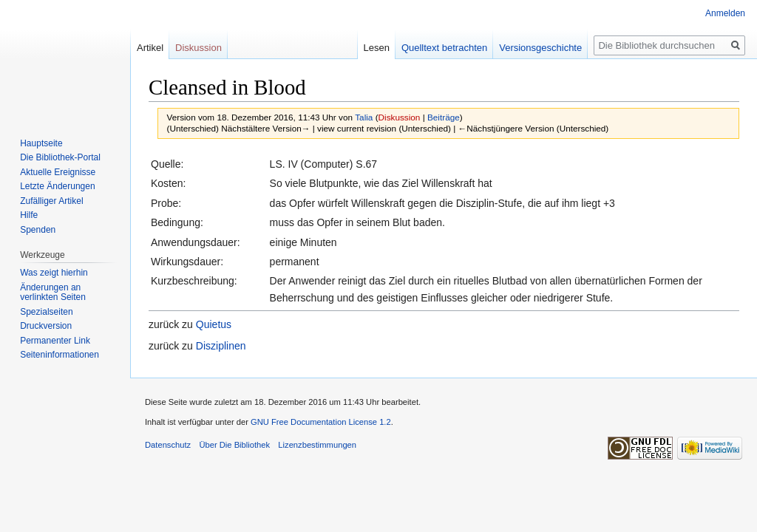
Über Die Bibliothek (234, 445)
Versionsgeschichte (540, 48)
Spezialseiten (46, 312)
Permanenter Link (55, 341)
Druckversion (46, 326)
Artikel (150, 48)
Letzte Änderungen (57, 186)
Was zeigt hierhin (54, 273)
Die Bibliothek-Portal (60, 157)
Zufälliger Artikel (51, 201)
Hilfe (29, 215)
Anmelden (725, 13)
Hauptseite (41, 143)
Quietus (214, 324)
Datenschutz (168, 445)
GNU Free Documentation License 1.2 (321, 422)
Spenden (38, 230)
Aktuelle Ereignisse (58, 172)
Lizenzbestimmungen (317, 445)
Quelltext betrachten (444, 48)
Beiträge (444, 117)
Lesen (376, 48)
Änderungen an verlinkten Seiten (53, 293)
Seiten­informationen (60, 355)
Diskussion (400, 117)
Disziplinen (221, 346)
